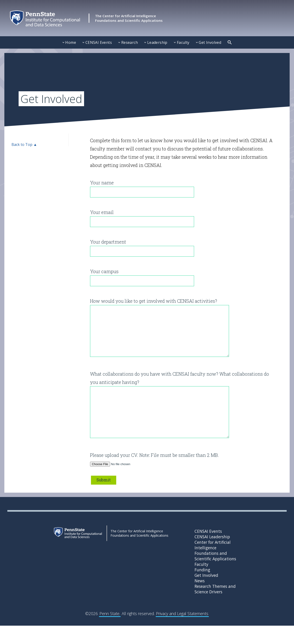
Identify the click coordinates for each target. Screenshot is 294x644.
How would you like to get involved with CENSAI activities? (160, 333)
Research (130, 42)
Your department (142, 246)
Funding (202, 588)
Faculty (183, 42)
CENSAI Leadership (212, 555)
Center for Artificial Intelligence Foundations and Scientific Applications (215, 569)
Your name (142, 187)
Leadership (157, 42)
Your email (142, 217)
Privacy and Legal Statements (182, 632)
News (200, 599)
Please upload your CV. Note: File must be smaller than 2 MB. (154, 477)
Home (71, 42)
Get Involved (210, 42)
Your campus (142, 276)
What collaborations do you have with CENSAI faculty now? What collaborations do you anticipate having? (180, 419)
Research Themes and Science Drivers (215, 607)
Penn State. (110, 632)
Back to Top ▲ (24, 144)
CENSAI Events (99, 42)
